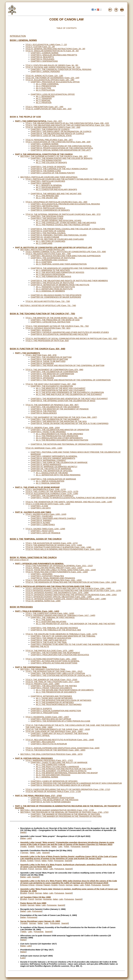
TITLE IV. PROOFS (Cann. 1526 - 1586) (42, 684)
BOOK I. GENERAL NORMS (23, 40)
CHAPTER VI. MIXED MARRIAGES (46, 464)
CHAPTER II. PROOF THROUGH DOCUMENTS (51, 688)
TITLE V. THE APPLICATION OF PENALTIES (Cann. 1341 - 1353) (54, 580)
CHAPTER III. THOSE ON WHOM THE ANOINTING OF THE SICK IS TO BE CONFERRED (70, 423)
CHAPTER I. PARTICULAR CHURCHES (48, 181)
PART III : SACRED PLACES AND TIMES (33, 512)
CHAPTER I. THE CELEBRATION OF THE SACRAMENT (55, 407)
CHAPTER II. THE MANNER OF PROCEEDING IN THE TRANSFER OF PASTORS (66, 816)
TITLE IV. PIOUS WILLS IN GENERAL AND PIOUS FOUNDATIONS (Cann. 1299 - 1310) (63, 549)
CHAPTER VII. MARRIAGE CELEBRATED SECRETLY (54, 467)
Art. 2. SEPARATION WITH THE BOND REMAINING (58, 475)
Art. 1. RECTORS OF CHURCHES (51, 241)
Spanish (85, 846)
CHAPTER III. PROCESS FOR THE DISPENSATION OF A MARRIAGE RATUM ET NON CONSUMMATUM (76, 783)
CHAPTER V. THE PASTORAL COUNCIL (48, 233)
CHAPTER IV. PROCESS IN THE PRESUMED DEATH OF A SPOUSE (61, 785)
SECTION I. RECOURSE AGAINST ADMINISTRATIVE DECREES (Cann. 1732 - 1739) (57, 810)
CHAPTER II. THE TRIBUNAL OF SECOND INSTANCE (54, 628)
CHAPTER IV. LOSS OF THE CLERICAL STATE (51, 136)
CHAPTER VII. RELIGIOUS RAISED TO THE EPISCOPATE (56, 295)
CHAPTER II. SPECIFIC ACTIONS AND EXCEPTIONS (54, 663)
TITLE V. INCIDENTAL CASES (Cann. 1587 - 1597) (47, 717)
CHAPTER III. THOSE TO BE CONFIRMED (49, 376)
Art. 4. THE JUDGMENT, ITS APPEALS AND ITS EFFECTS (61, 771)
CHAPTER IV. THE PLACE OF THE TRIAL (49, 642)
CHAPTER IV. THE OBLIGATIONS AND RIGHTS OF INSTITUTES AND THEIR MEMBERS (69, 281)
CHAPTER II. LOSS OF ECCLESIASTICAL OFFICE (53, 94)
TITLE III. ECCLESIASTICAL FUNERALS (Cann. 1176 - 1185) (52, 493)
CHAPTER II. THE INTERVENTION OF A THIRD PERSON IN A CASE (60, 721)
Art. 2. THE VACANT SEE (47, 198)
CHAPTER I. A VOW (39, 506)
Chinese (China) (28, 885)
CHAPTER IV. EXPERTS (41, 709)
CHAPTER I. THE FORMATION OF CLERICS (50, 129)
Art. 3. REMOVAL (43, 100)
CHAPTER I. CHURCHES (42, 516)
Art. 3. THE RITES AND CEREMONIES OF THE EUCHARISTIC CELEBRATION (70, 392)
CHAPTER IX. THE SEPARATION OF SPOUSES (51, 471)
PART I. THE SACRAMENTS (28, 353)
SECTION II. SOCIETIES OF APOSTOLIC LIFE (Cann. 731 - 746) (48, 305)
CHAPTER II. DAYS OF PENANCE (46, 533)
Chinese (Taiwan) (43, 885)
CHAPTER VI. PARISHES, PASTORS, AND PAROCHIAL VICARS (59, 235)
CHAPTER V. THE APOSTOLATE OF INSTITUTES (52, 283)
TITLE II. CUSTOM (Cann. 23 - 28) (40, 47)
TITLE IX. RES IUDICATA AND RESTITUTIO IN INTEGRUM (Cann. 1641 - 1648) (60, 740)
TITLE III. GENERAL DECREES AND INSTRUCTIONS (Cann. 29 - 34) (55, 49)
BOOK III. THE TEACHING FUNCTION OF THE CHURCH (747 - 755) (42, 314)
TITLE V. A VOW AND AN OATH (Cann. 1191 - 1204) (48, 504)
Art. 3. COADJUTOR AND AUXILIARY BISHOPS (56, 189)
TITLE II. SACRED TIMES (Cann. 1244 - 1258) (45, 529)
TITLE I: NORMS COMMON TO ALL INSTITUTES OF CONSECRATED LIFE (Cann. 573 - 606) (66, 252)
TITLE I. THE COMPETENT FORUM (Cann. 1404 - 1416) (50, 613)
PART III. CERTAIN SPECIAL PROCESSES (34, 758)
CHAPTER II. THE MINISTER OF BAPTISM (49, 359)
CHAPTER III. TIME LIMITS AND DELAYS (49, 640)
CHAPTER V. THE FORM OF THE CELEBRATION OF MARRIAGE (59, 462)
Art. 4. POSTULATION (45, 90)
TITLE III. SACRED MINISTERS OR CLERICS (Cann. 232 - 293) (53, 127)
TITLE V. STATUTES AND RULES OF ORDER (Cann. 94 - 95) (52, 65)
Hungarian (47, 899)
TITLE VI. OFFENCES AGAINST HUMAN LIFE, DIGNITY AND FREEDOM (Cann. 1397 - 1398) (66, 599)
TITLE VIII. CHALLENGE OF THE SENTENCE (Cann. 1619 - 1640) (54, 731)
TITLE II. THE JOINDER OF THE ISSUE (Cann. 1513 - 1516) (51, 680)
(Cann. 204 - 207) (39, 121)
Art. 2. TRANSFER (44, 98)
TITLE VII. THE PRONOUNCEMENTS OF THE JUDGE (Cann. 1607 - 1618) (58, 729)
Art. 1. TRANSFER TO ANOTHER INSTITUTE (55, 287)
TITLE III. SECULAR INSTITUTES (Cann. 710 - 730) (48, 301)
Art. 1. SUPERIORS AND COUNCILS (52, 260)
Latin (29, 838)
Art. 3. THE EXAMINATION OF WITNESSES (55, 702)
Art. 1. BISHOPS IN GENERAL (49, 185)
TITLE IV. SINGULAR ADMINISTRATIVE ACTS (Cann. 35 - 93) (52, 51)
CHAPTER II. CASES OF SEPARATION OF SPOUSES (54, 781)
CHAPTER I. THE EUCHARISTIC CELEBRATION (52, 386)
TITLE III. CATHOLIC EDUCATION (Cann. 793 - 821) (48, 328)
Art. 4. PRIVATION (44, 103)
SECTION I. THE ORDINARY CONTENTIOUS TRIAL (43, 669)
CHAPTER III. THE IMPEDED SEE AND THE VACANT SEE (56, 194)
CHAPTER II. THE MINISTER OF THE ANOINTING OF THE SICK (59, 421)
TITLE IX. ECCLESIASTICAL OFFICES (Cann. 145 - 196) (50, 80)
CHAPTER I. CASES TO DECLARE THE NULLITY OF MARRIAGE (59, 762)
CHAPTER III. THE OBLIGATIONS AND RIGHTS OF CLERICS (57, 134)
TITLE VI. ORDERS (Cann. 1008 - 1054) (43, 428)
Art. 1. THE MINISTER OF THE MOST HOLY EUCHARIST (61, 388)
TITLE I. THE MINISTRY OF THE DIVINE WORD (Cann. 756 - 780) (54, 318)
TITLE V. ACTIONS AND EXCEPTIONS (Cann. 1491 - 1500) (51, 659)
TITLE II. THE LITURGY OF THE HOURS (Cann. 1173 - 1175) (52, 491)
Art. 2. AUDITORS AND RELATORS (51, 622)
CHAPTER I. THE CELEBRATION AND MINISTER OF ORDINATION (60, 430)
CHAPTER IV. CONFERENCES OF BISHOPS (50, 210)
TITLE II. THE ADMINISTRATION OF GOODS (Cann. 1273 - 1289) (54, 545)
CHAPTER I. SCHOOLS (41, 330)
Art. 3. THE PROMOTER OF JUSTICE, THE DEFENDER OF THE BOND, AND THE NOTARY (76, 624)
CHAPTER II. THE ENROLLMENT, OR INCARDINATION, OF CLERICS (61, 131)
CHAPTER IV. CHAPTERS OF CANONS (48, 231)
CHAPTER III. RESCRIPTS (42, 57)
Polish (66, 846)
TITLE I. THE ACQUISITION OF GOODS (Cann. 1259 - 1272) (52, 543)
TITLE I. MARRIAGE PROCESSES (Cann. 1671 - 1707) (49, 760)
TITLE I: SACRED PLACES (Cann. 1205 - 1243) (46, 514)
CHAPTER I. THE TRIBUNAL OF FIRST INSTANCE (53, 617)
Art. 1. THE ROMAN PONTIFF (49, 160)
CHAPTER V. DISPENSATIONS (44, 61)
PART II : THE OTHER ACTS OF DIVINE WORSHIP (37, 487)
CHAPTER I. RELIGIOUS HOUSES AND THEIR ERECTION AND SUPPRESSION (66, 256)
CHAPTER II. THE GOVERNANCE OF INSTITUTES (53, 258)
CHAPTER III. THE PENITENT (44, 411)
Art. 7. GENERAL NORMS (47, 777)
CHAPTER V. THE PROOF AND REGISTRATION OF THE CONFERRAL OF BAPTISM (67, 365)
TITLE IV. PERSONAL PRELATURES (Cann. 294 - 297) (49, 140)
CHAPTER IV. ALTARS (40, 523)
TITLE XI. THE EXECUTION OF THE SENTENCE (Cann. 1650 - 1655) (55, 750)
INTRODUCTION (18, 36)
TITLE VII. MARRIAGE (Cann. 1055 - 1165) (44, 448)
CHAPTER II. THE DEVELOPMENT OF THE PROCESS (54, 800)
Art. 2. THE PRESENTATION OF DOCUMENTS (56, 692)
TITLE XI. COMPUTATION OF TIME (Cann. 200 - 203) (48, 109)
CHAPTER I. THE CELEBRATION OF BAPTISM (51, 357)
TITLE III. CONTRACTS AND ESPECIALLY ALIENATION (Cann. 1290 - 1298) (58, 547)
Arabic (24, 846)
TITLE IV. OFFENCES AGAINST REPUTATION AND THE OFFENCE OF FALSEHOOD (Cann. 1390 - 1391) (71, 595)
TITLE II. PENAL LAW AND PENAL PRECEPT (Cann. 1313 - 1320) (54, 568)
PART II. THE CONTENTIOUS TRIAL (31, 667)
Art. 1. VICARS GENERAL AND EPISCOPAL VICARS (59, 221)
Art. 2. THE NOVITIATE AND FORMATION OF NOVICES (60, 272)
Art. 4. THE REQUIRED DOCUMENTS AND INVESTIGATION (62, 440)
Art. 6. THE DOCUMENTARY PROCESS (53, 775)
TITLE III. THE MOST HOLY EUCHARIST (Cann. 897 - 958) (51, 384)
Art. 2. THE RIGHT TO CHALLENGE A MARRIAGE (57, 767)
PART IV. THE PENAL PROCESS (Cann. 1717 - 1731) (38, 796)
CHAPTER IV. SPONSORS (42, 363)
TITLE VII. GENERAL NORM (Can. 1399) (43, 601)
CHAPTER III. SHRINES (41, 520)
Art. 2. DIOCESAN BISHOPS (48, 187)
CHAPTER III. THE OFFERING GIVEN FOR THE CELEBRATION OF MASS (63, 401)
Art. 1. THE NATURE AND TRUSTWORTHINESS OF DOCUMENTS (65, 690)
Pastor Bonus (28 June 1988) (33, 903)
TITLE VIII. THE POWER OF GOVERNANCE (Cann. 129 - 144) (52, 78)
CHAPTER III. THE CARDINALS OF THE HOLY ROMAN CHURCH (59, 169)
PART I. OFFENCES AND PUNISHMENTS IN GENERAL (39, 564)
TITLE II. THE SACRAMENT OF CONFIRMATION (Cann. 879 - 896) (54, 370)
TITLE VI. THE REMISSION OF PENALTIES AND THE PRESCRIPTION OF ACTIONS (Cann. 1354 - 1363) (71, 582)
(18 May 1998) (36, 897)
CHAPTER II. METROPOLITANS (45, 206)
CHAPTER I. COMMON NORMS (44, 53)
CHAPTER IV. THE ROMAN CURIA (46, 171)
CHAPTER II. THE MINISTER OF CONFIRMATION (52, 374)
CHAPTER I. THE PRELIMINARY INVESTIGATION (52, 798)
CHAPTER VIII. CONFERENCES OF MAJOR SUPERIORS (56, 297)
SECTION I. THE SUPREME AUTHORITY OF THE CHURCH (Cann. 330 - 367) (54, 156)
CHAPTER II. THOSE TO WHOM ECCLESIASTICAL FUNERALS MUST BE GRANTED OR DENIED (73, 498)
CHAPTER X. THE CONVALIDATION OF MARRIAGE (53, 479)
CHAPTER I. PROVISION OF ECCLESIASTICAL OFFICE (55, 82)
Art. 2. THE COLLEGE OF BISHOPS (51, 163)
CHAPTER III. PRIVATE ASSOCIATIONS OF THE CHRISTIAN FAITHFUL (62, 148)
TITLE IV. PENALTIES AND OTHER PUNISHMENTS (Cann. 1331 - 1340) (57, 572)
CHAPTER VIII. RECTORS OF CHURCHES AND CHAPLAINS (57, 239)
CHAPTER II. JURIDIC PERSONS (45, 71)
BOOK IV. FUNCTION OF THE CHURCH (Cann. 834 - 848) (38, 349)
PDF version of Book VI (19, 560)
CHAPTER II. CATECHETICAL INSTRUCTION (50, 322)
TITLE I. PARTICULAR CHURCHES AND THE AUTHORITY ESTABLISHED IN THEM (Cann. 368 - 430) (69, 179)
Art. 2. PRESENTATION (46, 86)
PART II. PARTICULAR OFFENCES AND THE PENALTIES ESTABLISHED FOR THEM (53, 586)
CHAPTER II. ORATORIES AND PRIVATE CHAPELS (53, 518)
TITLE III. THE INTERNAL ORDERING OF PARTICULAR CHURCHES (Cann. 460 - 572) (63, 214)
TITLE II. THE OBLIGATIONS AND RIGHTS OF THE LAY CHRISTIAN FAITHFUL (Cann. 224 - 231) (68, 125)
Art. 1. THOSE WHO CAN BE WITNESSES (54, 698)
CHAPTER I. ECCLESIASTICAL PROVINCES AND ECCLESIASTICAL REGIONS (65, 204)
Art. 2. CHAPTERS (44, 262)
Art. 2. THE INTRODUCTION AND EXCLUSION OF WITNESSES (64, 700)
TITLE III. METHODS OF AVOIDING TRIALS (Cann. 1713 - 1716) (53, 791)
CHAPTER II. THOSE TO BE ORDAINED (48, 432)
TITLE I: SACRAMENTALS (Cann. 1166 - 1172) (46, 489)
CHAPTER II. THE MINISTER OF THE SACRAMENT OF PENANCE (60, 409)
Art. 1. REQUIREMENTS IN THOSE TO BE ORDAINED (59, 434)
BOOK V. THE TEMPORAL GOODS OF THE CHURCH (36, 539)
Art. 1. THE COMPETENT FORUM (51, 765)
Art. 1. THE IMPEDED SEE (47, 196)
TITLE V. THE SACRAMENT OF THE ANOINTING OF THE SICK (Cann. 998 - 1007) (61, 417)
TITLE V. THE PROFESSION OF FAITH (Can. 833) (47, 341)
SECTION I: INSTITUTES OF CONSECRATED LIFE (42, 250)
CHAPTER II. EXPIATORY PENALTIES (47, 576)
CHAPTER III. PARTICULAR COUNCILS (48, 208)
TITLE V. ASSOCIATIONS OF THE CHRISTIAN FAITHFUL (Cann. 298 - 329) (58, 142)
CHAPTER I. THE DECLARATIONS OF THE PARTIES (54, 686)
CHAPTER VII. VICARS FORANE (45, 237)
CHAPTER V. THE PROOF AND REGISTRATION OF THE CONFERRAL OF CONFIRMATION (71, 380)
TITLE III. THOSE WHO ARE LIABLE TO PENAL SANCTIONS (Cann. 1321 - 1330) (61, 570)
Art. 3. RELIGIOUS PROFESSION (50, 274)
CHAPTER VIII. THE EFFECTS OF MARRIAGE (51, 469)
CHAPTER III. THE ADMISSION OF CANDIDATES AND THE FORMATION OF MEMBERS (69, 268)
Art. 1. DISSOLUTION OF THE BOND (52, 473)
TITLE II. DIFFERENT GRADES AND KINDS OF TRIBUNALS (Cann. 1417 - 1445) (60, 615)
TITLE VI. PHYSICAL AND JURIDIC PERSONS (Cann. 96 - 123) (53, 67)
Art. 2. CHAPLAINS (44, 243)
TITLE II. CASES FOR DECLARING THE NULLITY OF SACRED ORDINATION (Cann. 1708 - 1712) (68, 789)
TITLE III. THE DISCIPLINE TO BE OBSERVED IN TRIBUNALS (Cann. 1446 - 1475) (61, 634)
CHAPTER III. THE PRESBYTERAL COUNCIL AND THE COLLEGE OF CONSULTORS (68, 229)
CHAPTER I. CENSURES (42, 574)
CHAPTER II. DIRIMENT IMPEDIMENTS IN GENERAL (54, 456)
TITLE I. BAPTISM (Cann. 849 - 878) (41, 355)
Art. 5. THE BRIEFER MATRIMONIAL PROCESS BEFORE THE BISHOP (67, 773)
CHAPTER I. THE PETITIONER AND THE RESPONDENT (55, 653)
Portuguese (76, 846)
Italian (23, 832)
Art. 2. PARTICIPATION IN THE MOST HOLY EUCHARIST (61, 390)
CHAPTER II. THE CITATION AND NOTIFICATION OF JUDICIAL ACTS (61, 675)
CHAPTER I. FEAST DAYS (42, 531)
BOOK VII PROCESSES (21, 607)
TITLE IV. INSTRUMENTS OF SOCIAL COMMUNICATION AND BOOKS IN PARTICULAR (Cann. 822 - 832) (71, 338)
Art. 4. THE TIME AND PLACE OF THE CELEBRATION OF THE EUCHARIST (69, 394)
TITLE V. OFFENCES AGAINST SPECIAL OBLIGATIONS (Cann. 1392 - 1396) (59, 597)
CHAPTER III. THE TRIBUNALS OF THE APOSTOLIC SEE (56, 630)
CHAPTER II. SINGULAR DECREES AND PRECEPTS (54, 55)
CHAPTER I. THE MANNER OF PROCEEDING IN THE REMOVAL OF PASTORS (65, 814)
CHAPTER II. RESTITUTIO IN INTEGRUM (49, 744)
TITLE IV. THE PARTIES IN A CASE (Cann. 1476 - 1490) (49, 651)
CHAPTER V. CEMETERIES (43, 525)
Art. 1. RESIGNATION (45, 96)
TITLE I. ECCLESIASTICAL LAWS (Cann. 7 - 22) (46, 45)
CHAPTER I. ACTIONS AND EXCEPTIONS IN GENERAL (55, 661)
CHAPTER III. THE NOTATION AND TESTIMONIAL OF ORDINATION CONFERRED (67, 444)
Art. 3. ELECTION (43, 88)
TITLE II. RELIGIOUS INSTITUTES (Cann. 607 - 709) (48, 254)
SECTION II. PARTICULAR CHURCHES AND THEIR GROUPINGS (49, 177)
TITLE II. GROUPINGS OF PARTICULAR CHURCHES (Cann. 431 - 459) (56, 202)
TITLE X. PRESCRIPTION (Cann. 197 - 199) (44, 107)
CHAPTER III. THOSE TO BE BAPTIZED (48, 361)
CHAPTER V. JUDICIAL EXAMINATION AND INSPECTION (56, 711)
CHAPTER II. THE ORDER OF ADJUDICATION (51, 638)
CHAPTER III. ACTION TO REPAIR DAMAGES (51, 802)
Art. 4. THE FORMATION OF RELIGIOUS (53, 276)
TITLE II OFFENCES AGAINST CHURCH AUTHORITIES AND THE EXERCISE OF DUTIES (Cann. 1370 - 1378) (73, 590)
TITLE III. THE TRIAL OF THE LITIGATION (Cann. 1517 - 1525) (52, 682)
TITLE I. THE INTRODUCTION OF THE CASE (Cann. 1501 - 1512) (54, 671)
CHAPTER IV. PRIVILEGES (42, 59)
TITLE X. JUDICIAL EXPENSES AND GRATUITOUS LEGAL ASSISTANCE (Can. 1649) (62, 748)
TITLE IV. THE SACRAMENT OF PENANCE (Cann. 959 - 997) (52, 405)
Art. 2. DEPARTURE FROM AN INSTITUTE (54, 289)
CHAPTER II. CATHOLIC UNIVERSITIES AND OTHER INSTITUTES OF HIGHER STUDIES (70, 332)
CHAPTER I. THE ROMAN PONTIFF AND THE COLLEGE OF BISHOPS (61, 158)
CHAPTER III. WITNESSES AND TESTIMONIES (51, 696)
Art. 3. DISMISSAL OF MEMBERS (50, 291)
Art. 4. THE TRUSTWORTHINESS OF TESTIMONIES (59, 704)
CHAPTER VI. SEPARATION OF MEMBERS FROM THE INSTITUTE (60, 285)
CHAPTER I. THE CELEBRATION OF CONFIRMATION (54, 372)
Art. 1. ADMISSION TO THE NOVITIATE (53, 270)
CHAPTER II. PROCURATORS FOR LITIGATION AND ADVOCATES (60, 655)
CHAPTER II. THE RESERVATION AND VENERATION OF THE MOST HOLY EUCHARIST (69, 399)
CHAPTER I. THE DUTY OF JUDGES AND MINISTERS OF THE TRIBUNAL (63, 636)
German (46, 846)
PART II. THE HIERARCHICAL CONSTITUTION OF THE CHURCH (44, 154)
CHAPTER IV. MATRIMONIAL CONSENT (48, 460)
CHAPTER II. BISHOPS (41, 183)
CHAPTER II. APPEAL (40, 736)
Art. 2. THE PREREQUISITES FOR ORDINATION (57, 436)
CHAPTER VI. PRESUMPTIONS (44, 713)
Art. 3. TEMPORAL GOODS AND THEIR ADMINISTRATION (61, 264)
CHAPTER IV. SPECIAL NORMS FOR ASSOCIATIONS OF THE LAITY (61, 150)
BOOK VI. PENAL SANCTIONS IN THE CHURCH (33, 558)
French (39, 846)
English (31, 846)
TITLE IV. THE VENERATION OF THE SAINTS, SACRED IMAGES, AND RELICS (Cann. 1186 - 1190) (69, 502)
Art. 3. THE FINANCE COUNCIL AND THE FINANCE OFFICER (63, 225)
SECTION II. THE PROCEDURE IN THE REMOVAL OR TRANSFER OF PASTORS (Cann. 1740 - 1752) (64, 812)
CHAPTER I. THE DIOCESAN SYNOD (47, 216)
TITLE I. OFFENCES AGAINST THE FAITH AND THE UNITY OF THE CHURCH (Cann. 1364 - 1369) (68, 588)
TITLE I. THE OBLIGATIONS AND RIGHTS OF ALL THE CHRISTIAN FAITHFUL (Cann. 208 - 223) (67, 123)
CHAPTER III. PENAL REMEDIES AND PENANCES (53, 578)
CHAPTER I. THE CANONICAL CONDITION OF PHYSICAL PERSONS (61, 69)
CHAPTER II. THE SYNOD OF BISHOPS (48, 167)
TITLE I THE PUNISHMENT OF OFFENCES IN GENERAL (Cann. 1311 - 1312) (59, 566)
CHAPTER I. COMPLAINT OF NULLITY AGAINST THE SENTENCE (59, 733)
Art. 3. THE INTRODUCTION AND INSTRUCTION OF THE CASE (64, 769)
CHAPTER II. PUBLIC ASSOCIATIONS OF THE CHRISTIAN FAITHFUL (61, 146)
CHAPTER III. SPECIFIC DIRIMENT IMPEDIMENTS (53, 458)
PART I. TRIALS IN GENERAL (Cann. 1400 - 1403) (37, 611)
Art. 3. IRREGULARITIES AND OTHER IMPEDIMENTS (59, 438)
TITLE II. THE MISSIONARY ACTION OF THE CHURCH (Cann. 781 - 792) (57, 326)
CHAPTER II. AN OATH (41, 508)
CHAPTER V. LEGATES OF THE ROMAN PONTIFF (53, 173)
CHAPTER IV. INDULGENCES (44, 413)
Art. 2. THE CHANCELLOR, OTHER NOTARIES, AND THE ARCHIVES (66, 223)
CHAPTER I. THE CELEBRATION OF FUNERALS (52, 496)
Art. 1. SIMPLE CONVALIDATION (50, 481)
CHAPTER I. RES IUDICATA (43, 742)
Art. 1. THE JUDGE (44, 619)
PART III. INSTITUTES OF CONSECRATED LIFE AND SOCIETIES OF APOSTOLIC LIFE (54, 247)
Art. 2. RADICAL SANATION (48, 483)
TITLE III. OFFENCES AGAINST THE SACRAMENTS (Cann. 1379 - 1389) (57, 593)
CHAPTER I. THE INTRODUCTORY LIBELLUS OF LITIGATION (58, 673)
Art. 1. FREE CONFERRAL (47, 84)
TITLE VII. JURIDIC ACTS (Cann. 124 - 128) (44, 76)
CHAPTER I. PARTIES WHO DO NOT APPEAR (51, 719)
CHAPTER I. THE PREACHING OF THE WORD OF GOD (55, 320)
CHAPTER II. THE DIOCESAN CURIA (47, 218)
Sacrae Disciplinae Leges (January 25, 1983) (40, 921)
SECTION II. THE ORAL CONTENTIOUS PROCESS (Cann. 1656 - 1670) (51, 754)
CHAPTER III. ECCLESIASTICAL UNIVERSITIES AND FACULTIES (59, 334)
